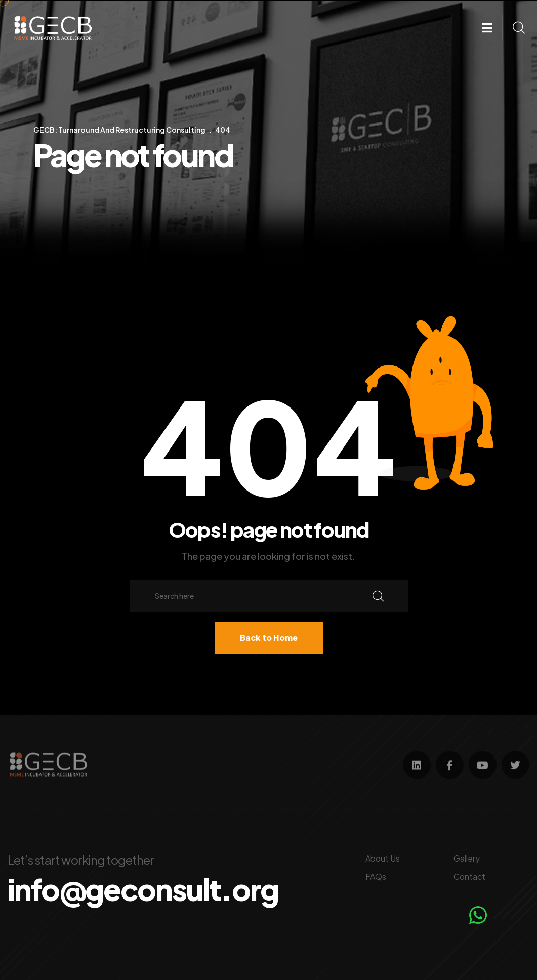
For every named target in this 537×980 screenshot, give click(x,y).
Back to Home (269, 638)
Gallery (467, 857)
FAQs (376, 875)
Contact (469, 875)
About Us (383, 857)
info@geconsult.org (147, 888)
